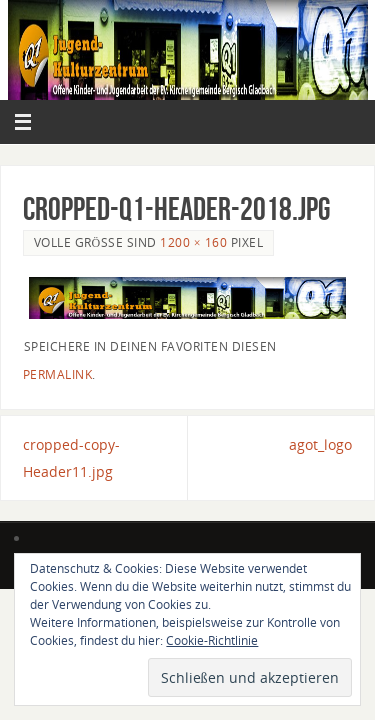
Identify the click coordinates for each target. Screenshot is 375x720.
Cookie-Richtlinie (212, 640)
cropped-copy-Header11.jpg (71, 458)
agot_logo (320, 444)
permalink (58, 374)
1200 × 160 (193, 242)
